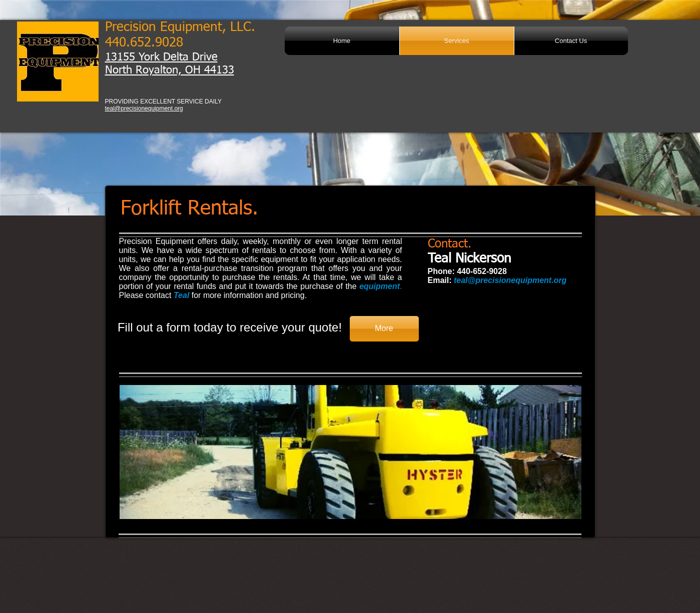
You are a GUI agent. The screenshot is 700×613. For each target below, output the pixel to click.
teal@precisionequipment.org (144, 108)
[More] (384, 329)
